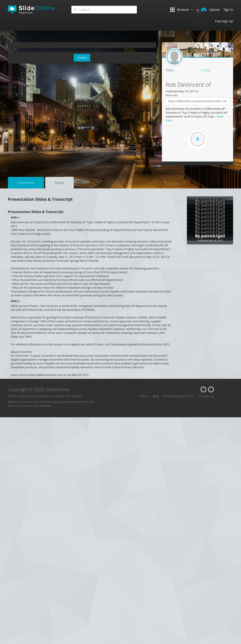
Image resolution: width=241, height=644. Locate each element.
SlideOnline (34, 10)
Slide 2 (15, 301)
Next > (201, 22)
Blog (156, 396)
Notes (59, 183)
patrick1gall (207, 54)
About (144, 396)
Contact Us (206, 396)
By (198, 236)
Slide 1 (15, 217)
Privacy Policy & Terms (179, 396)
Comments (26, 183)
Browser (182, 10)
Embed (82, 58)
